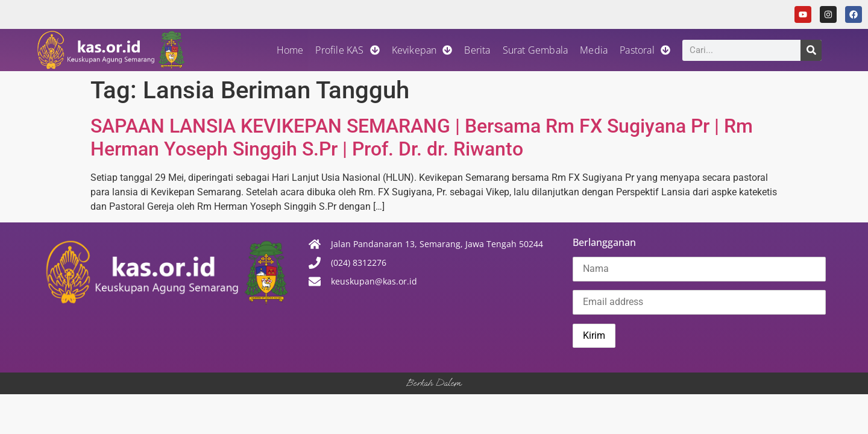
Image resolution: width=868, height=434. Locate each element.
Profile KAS (347, 50)
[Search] (811, 50)
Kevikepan (422, 50)
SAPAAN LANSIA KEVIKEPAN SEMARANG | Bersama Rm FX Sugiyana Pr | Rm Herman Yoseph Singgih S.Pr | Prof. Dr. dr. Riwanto (422, 137)
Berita (477, 50)
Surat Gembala (536, 50)
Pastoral (645, 50)
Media (594, 50)
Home (290, 50)
